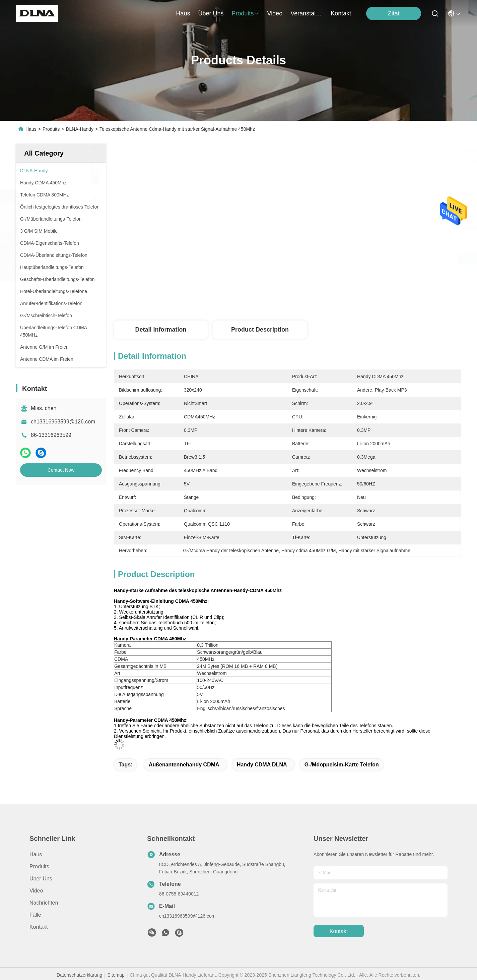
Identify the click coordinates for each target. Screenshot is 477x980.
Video (36, 891)
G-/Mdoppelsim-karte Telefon (342, 765)
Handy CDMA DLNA (262, 765)
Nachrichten (44, 903)
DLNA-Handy (79, 129)
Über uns (211, 13)
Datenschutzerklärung (79, 975)
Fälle (35, 915)
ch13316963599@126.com (63, 422)
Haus (183, 13)
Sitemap (116, 975)
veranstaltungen (306, 13)
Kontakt (39, 927)
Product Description (260, 330)
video (275, 13)
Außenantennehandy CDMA (184, 765)
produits (246, 13)
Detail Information (161, 330)
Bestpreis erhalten (360, 259)
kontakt (341, 13)
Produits (51, 129)
